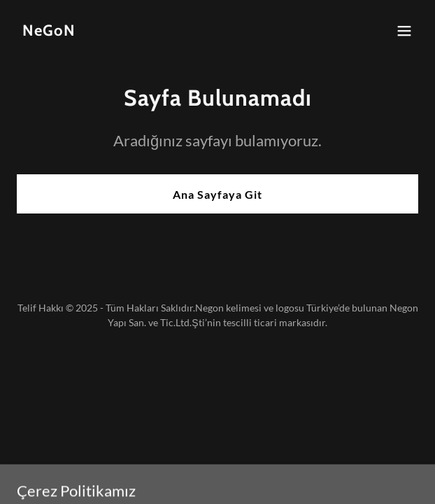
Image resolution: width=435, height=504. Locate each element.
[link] (49, 31)
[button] (404, 31)
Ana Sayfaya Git (217, 194)
